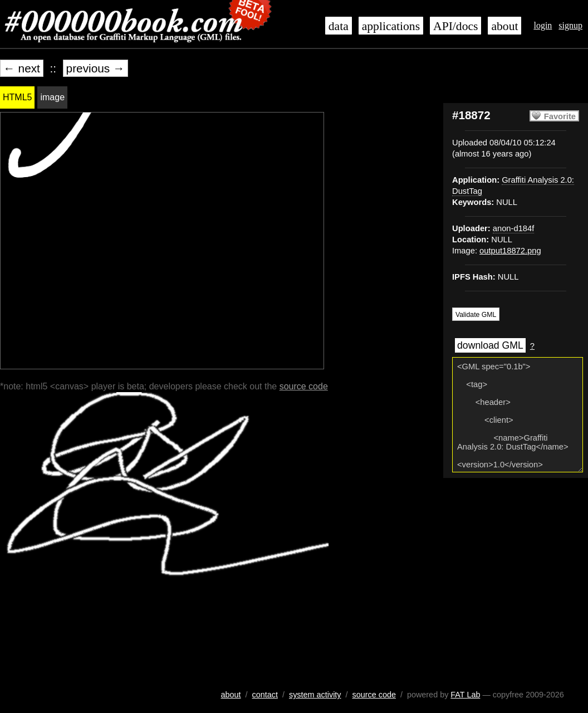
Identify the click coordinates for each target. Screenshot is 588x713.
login (543, 25)
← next (22, 68)
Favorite (560, 116)
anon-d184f (513, 228)
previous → (95, 68)
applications (391, 26)
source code (304, 386)
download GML (490, 345)
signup (570, 25)
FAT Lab (465, 695)
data (339, 26)
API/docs (455, 26)
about (504, 26)
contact (265, 695)
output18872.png (510, 251)
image (52, 97)
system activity (315, 695)
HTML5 (17, 97)
